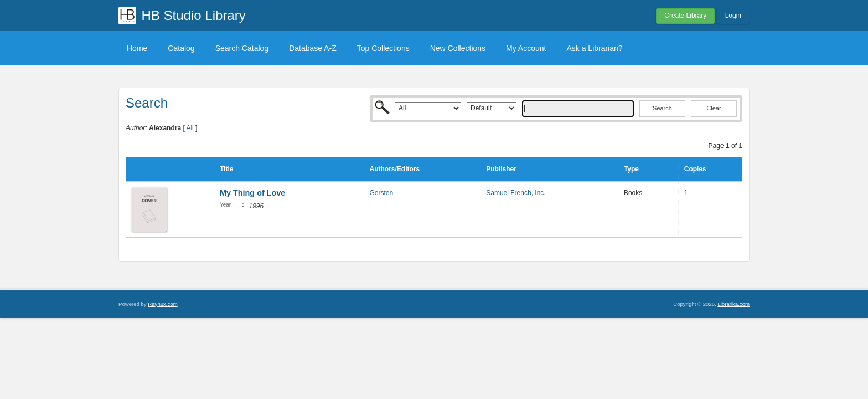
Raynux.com (162, 304)
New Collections (458, 48)
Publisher (501, 169)
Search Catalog (242, 48)
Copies (695, 169)
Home (137, 48)
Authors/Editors (395, 169)
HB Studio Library (194, 15)
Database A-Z (313, 48)
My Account (526, 48)
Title (226, 169)
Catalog (181, 48)
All (190, 128)
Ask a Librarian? (594, 48)
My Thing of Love (252, 193)
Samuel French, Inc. (516, 193)
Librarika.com (733, 304)
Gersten (382, 193)
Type (631, 169)
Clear (714, 108)
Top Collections (383, 48)
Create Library (685, 16)
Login (733, 16)
